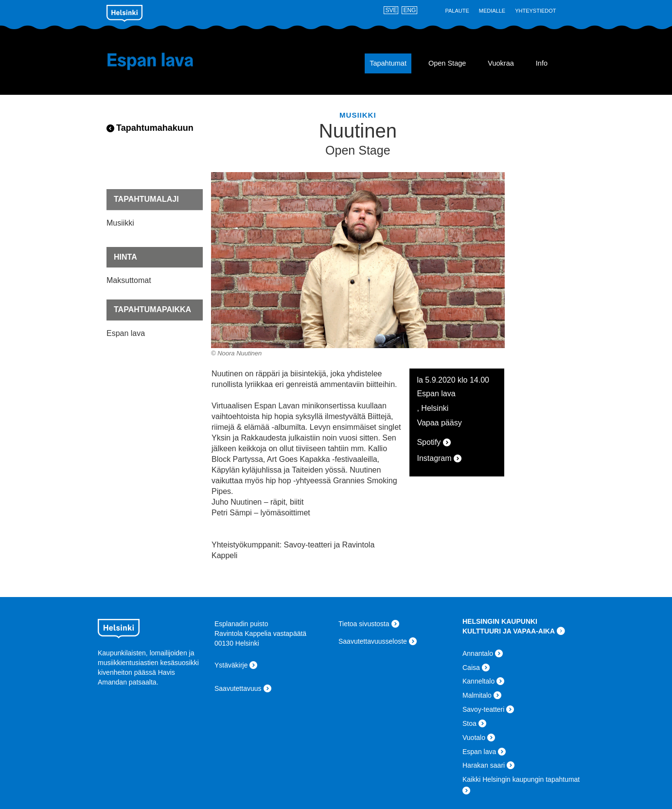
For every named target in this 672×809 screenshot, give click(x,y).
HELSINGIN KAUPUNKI (500, 621)
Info (542, 63)
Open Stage (447, 63)
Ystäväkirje (231, 665)
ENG (409, 10)
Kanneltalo (478, 681)
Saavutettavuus (238, 688)
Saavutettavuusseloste (373, 641)
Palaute (457, 11)
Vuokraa (501, 63)
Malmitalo (477, 695)
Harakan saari (484, 765)
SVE (391, 10)
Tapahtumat (388, 63)
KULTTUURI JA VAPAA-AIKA (509, 631)
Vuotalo (474, 738)
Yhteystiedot (535, 11)
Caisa (471, 668)
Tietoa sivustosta (364, 624)
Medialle (492, 11)
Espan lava (165, 61)
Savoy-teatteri (483, 709)
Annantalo (478, 653)
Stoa (469, 723)
